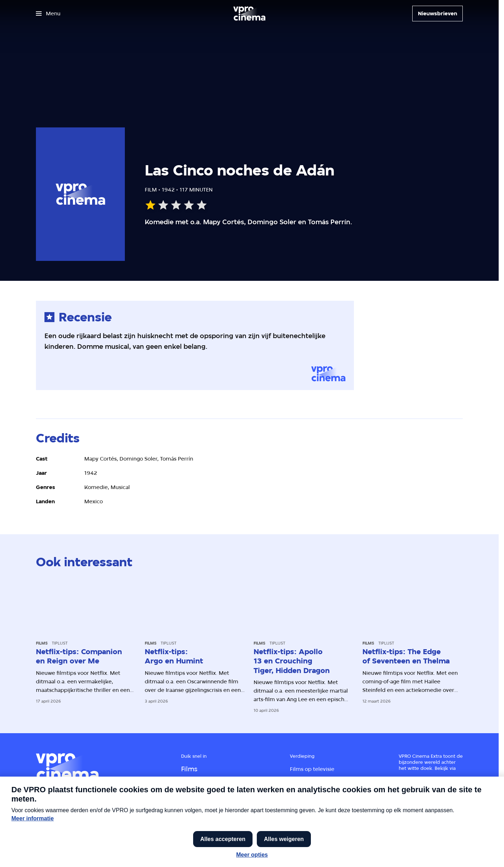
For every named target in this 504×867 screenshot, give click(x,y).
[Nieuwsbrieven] (437, 14)
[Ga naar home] (249, 14)
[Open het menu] (48, 14)
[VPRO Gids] (415, 824)
